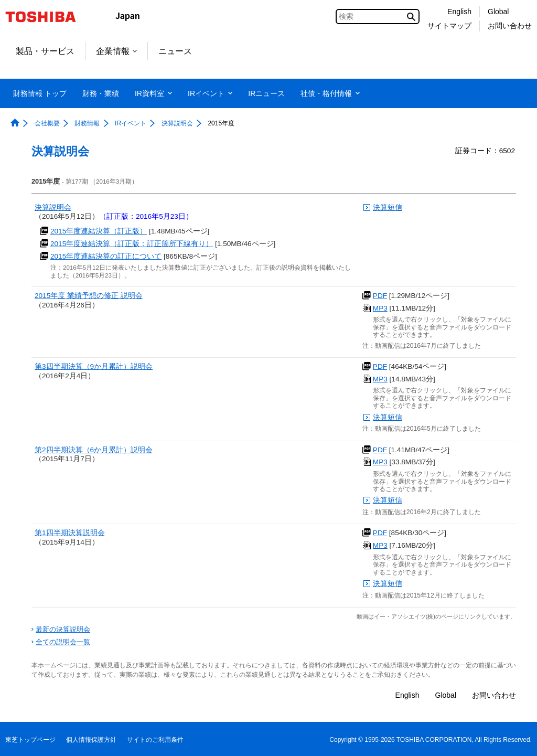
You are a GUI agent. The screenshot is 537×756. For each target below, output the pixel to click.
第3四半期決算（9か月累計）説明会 (94, 366)
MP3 (380, 308)
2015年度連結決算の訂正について (106, 256)
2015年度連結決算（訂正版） (99, 231)
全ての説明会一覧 (63, 642)
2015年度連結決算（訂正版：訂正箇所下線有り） (132, 244)
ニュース (175, 51)
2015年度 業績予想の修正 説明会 (89, 296)
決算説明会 (53, 207)
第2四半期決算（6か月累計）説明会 (94, 450)
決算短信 (388, 207)
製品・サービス (45, 51)
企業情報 (116, 51)
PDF (380, 296)
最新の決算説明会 (63, 629)
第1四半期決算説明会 (70, 533)
